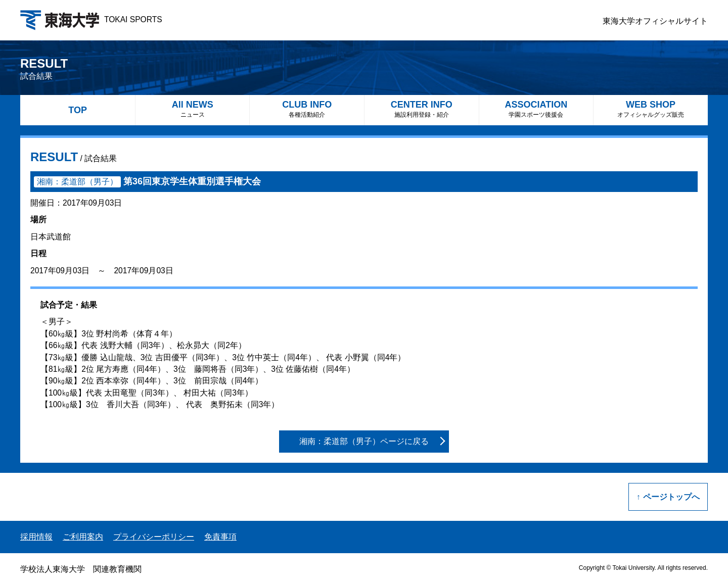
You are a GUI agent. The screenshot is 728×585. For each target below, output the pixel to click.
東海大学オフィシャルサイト (655, 21)
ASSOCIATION (536, 109)
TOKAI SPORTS (91, 19)
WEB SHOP (651, 109)
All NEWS (193, 109)
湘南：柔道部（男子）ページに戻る (364, 441)
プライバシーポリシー (154, 537)
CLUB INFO (307, 109)
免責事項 (220, 537)
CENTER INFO (422, 109)
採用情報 (36, 537)
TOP (78, 110)
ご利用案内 (83, 537)
